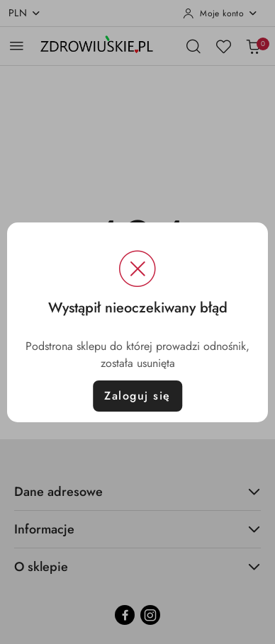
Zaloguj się (137, 396)
